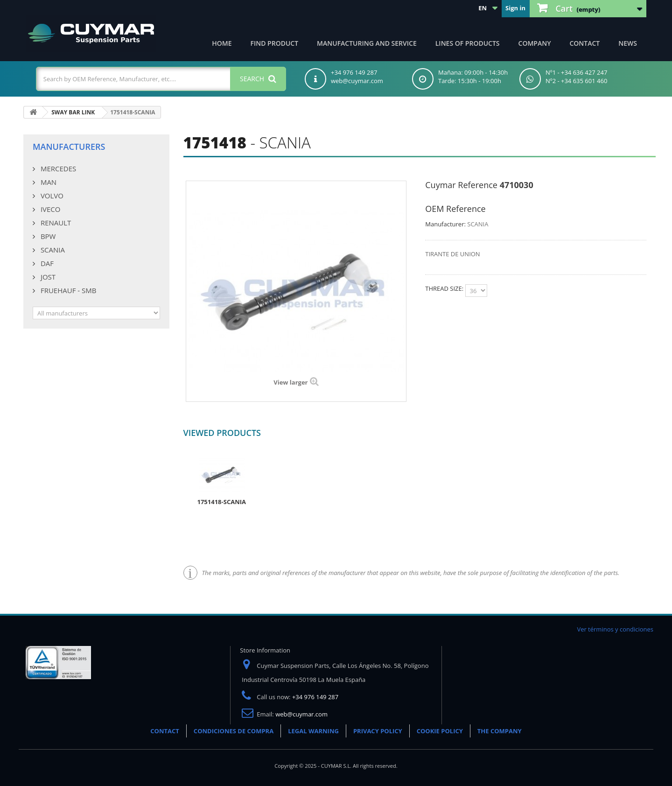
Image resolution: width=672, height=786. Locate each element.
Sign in (515, 8)
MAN (48, 182)
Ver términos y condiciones (615, 629)
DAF (46, 263)
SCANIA (52, 250)
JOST (47, 277)
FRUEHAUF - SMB (67, 290)
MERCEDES (57, 168)
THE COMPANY (500, 731)
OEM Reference (455, 209)
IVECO (49, 209)
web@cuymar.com (301, 714)
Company (535, 43)
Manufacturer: (445, 224)
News (628, 43)
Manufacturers (69, 147)
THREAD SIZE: (445, 288)
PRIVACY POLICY (378, 731)
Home (222, 43)
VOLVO (51, 196)
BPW (47, 236)
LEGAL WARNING (313, 731)
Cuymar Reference (461, 185)
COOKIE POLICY (440, 731)
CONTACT (165, 731)
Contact (584, 43)
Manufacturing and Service (367, 43)
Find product (275, 43)
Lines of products (468, 43)
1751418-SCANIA (222, 502)
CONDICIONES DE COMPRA (234, 731)
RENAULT (55, 223)
